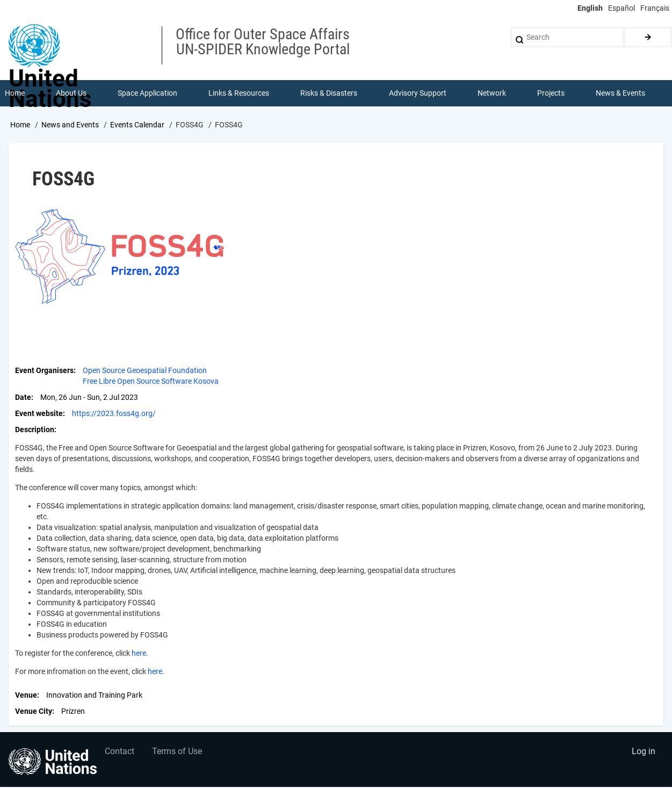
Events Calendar (137, 125)
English (590, 8)
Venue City (34, 712)
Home (20, 125)
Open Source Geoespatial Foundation (145, 371)
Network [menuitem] (492, 94)
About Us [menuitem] (71, 94)
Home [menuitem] (15, 94)
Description (35, 430)
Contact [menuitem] (120, 753)
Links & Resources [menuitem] (239, 94)
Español (622, 8)
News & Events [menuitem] (621, 94)
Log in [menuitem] (643, 753)
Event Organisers (44, 371)
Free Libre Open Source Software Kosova (151, 382)
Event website (39, 414)
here (139, 654)
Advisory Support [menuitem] (418, 94)
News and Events (70, 125)
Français (655, 8)
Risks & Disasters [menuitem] (329, 94)
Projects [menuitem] (551, 94)
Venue (26, 696)
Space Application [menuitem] (147, 94)
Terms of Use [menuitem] (179, 753)
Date (23, 398)
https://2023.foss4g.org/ (114, 414)
